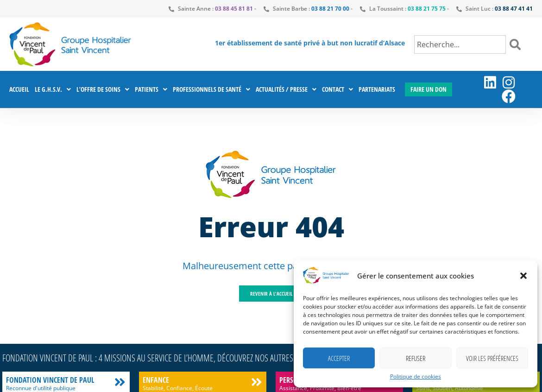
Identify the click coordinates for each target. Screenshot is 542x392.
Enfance (156, 380)
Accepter (339, 358)
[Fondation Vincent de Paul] (120, 382)
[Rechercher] (517, 44)
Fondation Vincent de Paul (50, 380)
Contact (337, 89)
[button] (523, 276)
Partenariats (377, 89)
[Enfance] (256, 382)
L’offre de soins (103, 89)
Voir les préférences (492, 358)
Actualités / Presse (286, 89)
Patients (151, 89)
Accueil (19, 89)
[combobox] (460, 44)
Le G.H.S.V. (53, 89)
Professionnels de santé (211, 89)
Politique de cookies (416, 377)
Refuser (416, 358)
